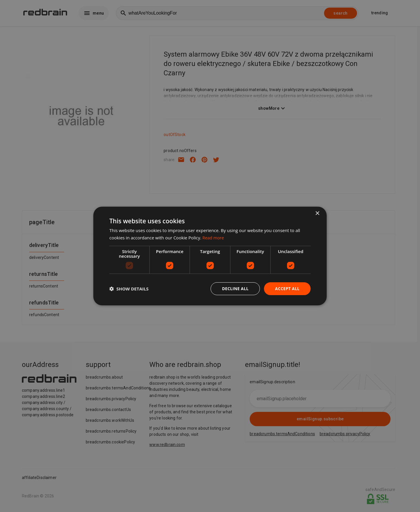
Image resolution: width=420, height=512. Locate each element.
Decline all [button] (235, 289)
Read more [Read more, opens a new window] (214, 238)
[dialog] (210, 256)
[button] (129, 289)
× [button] (317, 214)
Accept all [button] (287, 289)
